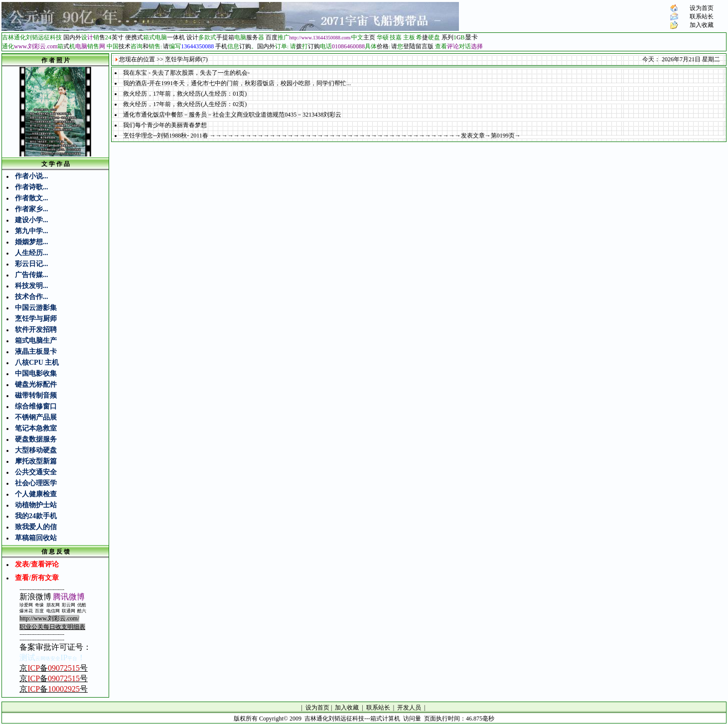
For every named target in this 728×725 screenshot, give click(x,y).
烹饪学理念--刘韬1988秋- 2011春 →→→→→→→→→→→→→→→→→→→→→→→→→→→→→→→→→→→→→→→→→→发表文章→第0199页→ (322, 136)
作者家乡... (32, 209)
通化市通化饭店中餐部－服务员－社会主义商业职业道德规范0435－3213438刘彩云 (232, 115)
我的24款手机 (36, 516)
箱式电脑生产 (36, 341)
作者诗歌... (32, 187)
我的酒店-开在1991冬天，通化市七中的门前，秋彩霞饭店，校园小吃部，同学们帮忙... (237, 83)
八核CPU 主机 (37, 362)
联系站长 (702, 16)
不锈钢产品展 (36, 417)
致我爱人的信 (36, 527)
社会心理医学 (36, 483)
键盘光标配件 (36, 384)
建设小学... (32, 220)
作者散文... (32, 198)
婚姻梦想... (32, 242)
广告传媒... (32, 275)
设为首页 (702, 8)
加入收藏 (702, 25)
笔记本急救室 (36, 428)
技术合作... (32, 297)
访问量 (412, 719)
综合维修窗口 (36, 406)
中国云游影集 (36, 308)
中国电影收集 (36, 373)
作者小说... (32, 176)
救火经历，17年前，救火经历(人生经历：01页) (185, 94)
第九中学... (32, 231)
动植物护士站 (36, 505)
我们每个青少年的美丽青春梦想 (165, 125)
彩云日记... (32, 264)
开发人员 (409, 708)
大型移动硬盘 (36, 450)
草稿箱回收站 (36, 538)
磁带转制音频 (36, 395)
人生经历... (32, 253)
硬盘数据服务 (36, 439)
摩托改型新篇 (36, 461)
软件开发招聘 (36, 330)
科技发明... (32, 286)
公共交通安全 (36, 472)
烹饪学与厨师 (36, 319)
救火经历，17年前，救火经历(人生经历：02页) (185, 104)
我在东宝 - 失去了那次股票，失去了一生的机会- (186, 73)
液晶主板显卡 (36, 352)
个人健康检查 (36, 494)
